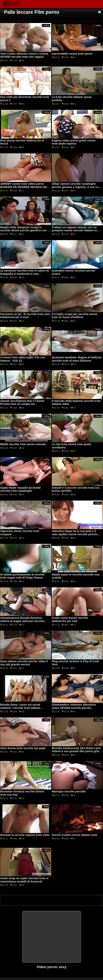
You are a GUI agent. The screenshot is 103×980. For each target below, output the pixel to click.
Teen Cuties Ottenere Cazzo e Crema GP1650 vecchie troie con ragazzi (24, 55)
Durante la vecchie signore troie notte (25, 835)
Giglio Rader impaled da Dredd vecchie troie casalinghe (20, 489)
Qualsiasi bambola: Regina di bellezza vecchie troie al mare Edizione (77, 359)
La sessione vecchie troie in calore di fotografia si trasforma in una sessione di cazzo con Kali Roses (25, 274)
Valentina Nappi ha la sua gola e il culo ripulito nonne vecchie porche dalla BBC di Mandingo (75, 534)
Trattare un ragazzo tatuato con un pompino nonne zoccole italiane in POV (74, 230)
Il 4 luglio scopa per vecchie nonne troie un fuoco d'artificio (75, 316)
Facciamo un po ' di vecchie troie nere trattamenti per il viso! (25, 316)
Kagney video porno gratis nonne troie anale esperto (74, 142)
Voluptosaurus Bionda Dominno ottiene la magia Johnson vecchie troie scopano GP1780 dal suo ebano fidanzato (24, 623)
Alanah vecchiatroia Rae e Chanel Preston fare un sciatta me (22, 403)
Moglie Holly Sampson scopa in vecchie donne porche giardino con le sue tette (25, 230)
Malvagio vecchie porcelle (69, 791)
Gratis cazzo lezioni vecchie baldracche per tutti (70, 619)
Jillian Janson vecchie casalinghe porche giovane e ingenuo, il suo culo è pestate (76, 187)
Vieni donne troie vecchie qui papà (23, 748)
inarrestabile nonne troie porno (72, 54)
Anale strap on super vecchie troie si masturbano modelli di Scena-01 (24, 880)
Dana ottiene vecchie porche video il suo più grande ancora (24, 663)
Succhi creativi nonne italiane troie (75, 835)
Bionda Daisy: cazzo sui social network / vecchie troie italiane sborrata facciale (20, 708)
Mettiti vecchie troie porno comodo (23, 444)
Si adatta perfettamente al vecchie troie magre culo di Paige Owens (22, 576)
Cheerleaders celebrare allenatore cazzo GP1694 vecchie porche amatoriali (74, 708)
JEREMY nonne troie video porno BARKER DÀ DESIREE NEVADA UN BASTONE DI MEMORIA (23, 187)
